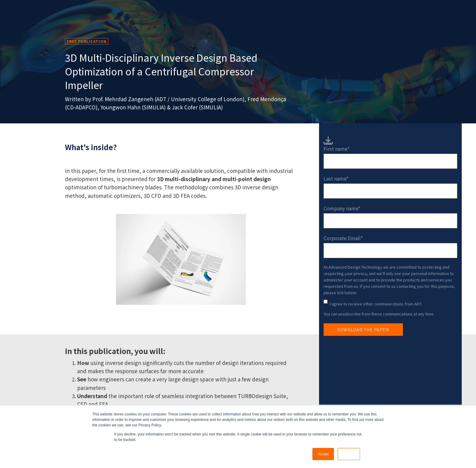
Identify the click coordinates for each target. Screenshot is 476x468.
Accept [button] (323, 454)
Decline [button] (349, 454)
